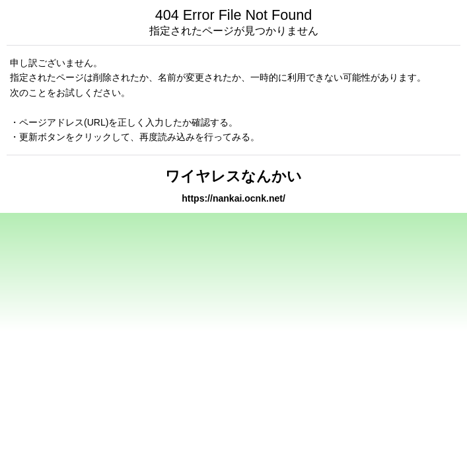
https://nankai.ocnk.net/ (234, 198)
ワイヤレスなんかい (234, 176)
